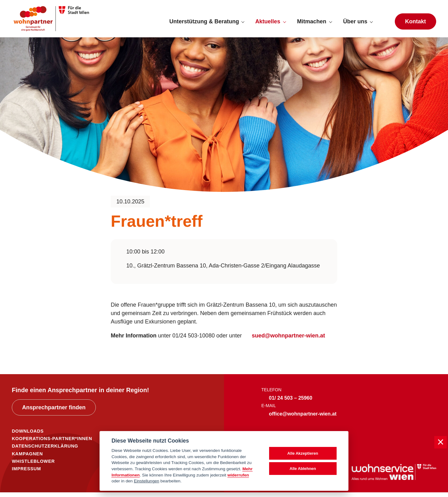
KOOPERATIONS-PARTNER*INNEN (52, 443)
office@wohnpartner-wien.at (303, 418)
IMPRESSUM (26, 473)
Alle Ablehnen (303, 469)
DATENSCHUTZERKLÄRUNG (45, 451)
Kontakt (415, 24)
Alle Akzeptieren (303, 453)
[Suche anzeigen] (384, 24)
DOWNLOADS (28, 436)
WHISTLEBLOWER (33, 466)
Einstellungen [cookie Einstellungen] (147, 481)
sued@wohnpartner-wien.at (288, 340)
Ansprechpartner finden (54, 412)
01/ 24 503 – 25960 (291, 402)
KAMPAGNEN (27, 458)
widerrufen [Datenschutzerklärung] (238, 475)
